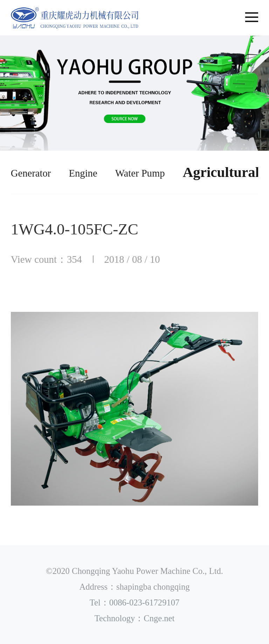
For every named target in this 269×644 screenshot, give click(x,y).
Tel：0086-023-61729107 (135, 602)
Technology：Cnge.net (135, 618)
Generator (31, 173)
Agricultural (221, 172)
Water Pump (140, 173)
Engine (83, 173)
